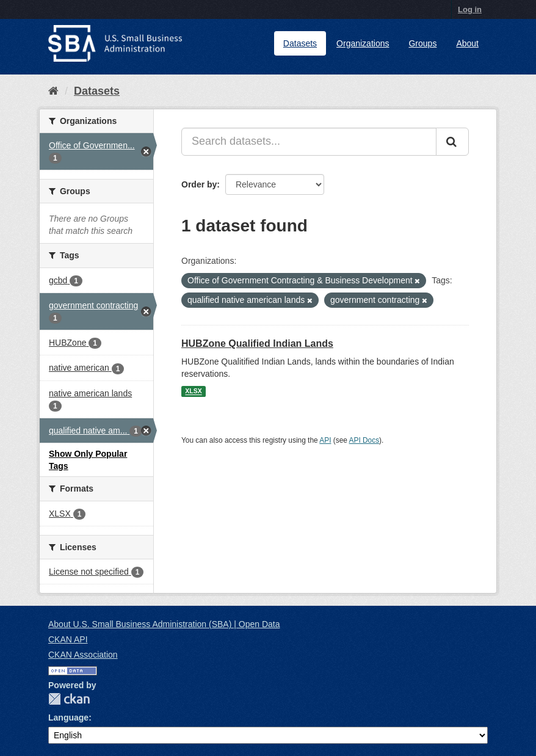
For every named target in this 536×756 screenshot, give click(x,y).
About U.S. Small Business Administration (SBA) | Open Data (164, 624)
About (467, 43)
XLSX (193, 391)
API (325, 440)
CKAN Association (83, 655)
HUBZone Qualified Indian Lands (257, 343)
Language (68, 718)
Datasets (300, 43)
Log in (470, 9)
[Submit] (452, 142)
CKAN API (68, 639)
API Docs (364, 440)
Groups (422, 43)
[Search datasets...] (309, 142)
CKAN (69, 699)
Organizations (363, 43)
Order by (199, 184)
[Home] (53, 91)
